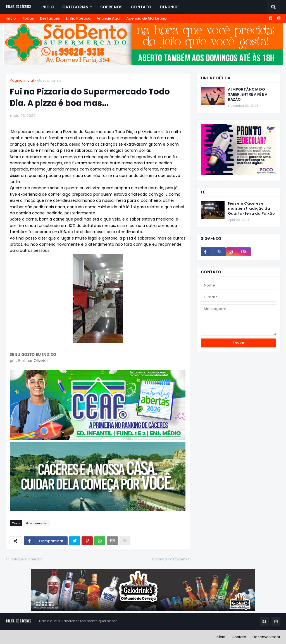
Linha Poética (78, 18)
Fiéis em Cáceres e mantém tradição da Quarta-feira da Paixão (251, 209)
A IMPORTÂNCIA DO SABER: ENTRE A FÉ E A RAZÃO (248, 94)
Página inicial (22, 80)
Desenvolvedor (266, 637)
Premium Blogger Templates (32, 637)
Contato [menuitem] (141, 7)
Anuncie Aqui (108, 18)
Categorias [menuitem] (75, 7)
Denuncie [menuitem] (170, 7)
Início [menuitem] (48, 7)
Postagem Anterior (26, 559)
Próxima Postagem (170, 559)
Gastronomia (49, 80)
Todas (28, 18)
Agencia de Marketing (146, 18)
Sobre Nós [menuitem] (111, 7)
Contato (239, 637)
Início (11, 18)
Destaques (50, 18)
